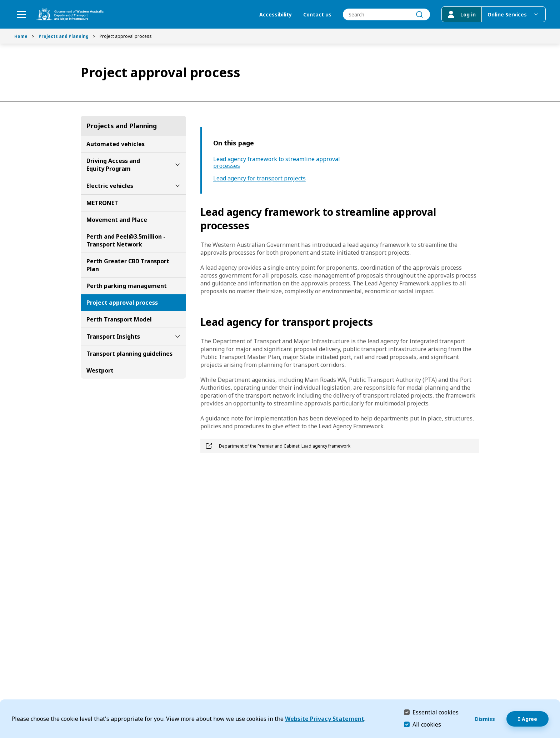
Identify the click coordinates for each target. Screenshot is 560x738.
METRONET (102, 203)
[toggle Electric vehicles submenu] (177, 186)
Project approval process (122, 303)
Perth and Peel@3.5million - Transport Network (126, 240)
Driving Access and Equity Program (113, 165)
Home (21, 36)
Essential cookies (436, 712)
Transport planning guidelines (129, 354)
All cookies (427, 724)
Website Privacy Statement (325, 719)
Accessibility (276, 14)
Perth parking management (127, 286)
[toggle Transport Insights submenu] (177, 336)
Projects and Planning (64, 36)
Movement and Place (117, 220)
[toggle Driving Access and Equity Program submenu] (177, 165)
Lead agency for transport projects (259, 178)
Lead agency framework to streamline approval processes (277, 163)
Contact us (317, 14)
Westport (100, 370)
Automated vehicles (116, 144)
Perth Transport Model (119, 319)
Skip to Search (2, 2)
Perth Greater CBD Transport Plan (128, 265)
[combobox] (386, 14)
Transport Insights (113, 336)
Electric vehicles (110, 186)
